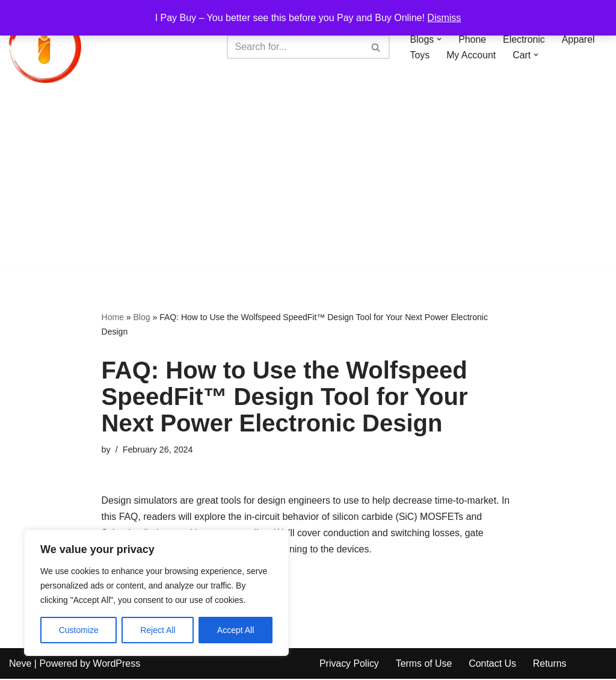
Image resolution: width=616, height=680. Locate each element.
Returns (551, 665)
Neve (20, 665)
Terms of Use (425, 665)
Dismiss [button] (444, 18)
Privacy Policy (350, 665)
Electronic (525, 39)
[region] (156, 593)
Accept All (236, 630)
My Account (471, 55)
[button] (440, 39)
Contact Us (494, 665)
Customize (79, 630)
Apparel (579, 39)
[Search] (295, 47)
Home (113, 317)
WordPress (116, 665)
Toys (420, 55)
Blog (142, 317)
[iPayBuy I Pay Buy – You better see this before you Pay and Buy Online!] (45, 47)
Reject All (158, 630)
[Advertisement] (308, 184)
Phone (473, 39)
